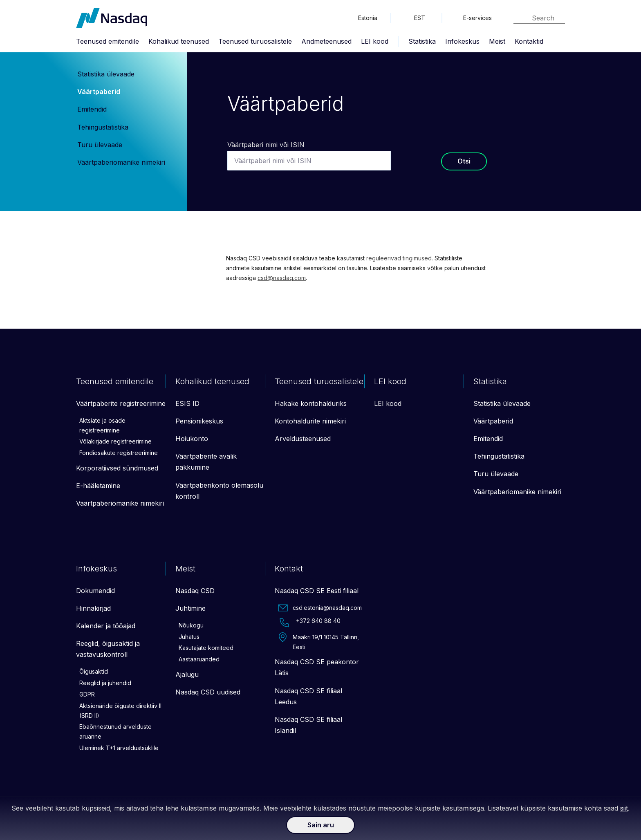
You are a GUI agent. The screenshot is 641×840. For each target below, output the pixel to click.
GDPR (87, 694)
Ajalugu (187, 674)
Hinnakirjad (93, 608)
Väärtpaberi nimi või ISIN (266, 145)
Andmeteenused (326, 41)
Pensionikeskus (199, 421)
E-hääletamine (98, 486)
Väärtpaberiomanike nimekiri (121, 162)
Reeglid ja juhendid (105, 683)
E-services (477, 18)
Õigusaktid (94, 671)
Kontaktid (529, 41)
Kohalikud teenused (179, 41)
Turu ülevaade (100, 145)
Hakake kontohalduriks (311, 403)
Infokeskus (462, 41)
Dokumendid (95, 591)
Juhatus (189, 637)
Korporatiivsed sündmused (117, 468)
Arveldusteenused (303, 439)
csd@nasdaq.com (282, 278)
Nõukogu (191, 625)
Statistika (422, 41)
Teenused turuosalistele (255, 41)
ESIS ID (187, 403)
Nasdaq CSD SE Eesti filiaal (317, 591)
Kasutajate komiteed (206, 648)
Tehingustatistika (103, 127)
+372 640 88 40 (309, 623)
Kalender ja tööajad (106, 626)
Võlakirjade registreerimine (115, 441)
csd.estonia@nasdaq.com (320, 608)
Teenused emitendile (108, 41)
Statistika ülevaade (106, 74)
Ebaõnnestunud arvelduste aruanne (115, 731)
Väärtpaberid (99, 92)
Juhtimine (191, 608)
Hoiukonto (192, 439)
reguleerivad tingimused (399, 258)
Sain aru (321, 825)
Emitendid (92, 109)
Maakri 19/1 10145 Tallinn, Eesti (318, 641)
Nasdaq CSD (195, 591)
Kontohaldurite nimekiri (310, 421)
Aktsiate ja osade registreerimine (102, 425)
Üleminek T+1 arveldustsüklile (119, 748)
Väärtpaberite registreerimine (121, 403)
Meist (497, 41)
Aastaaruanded (199, 659)
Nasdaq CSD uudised (208, 692)
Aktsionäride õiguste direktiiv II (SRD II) (120, 711)
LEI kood (375, 41)
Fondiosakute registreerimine (119, 453)
